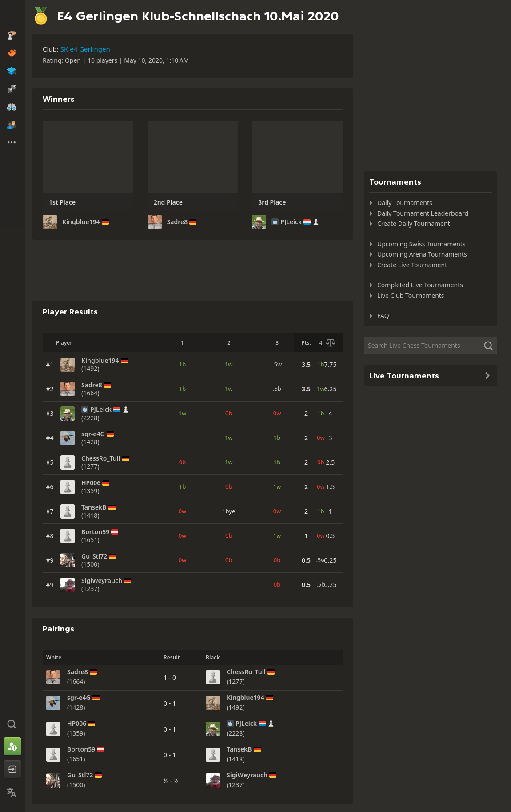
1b (182, 364)
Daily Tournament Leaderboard (423, 213)
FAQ (383, 316)
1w (229, 364)
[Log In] (12, 769)
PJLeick (291, 222)
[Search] (431, 346)
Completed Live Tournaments (420, 285)
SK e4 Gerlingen (85, 49)
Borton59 (95, 532)
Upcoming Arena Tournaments (422, 254)
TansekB (94, 507)
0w (277, 413)
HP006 (91, 483)
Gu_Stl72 (94, 556)
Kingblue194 (81, 222)
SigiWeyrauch (102, 581)
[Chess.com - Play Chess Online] (12, 15)
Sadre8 (178, 222)
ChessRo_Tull (101, 458)
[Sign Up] (12, 746)
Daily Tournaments (405, 203)
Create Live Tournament (412, 265)
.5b (277, 389)
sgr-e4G (93, 434)
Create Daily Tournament (414, 223)
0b (229, 413)
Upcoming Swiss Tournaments (421, 244)
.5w (277, 364)
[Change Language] (12, 792)
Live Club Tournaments (411, 295)
